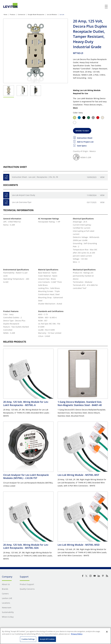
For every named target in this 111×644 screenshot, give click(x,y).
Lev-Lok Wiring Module (78, 475)
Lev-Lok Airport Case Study (24, 195)
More (75, 108)
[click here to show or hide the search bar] (101, 7)
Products (13, 14)
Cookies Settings (28, 639)
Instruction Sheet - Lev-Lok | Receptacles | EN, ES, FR (35, 177)
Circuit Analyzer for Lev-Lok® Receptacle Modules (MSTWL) (26, 476)
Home (5, 14)
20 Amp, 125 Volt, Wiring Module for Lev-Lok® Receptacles (26, 403)
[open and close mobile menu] (106, 7)
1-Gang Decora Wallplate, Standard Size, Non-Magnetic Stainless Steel (80, 403)
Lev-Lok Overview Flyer (22, 202)
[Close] (107, 632)
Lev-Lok (62, 14)
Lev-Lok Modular (52, 14)
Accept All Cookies (47, 639)
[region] (55, 636)
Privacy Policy (77, 634)
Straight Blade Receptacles (36, 14)
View (102, 177)
